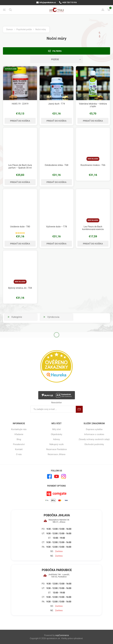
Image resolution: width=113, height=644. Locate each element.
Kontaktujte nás (19, 429)
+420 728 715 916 (68, 3)
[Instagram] (64, 476)
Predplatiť (79, 409)
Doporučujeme (11, 69)
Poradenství (19, 444)
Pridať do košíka (20, 121)
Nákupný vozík (57, 444)
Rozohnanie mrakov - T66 (93, 165)
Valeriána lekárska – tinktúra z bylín (93, 105)
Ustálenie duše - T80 (20, 227)
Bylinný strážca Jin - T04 (20, 288)
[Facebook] (49, 476)
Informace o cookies (94, 434)
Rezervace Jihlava (56, 454)
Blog (19, 439)
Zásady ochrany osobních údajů (94, 439)
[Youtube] (56, 476)
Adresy (56, 439)
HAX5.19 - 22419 (20, 104)
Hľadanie (19, 434)
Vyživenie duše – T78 (56, 227)
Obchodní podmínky (94, 444)
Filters (57, 51)
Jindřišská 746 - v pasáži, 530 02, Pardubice (56, 576)
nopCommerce (62, 635)
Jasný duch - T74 (56, 104)
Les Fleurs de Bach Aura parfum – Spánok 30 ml (20, 166)
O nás (19, 454)
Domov (10, 29)
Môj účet (56, 429)
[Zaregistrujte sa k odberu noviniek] (53, 409)
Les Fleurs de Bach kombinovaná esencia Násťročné (93, 229)
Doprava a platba (94, 429)
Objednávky (56, 434)
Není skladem (93, 159)
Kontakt (19, 449)
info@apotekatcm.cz (46, 3)
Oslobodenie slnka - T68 (56, 165)
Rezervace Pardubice (56, 449)
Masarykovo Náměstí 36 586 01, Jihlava (56, 521)
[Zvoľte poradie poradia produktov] (56, 59)
